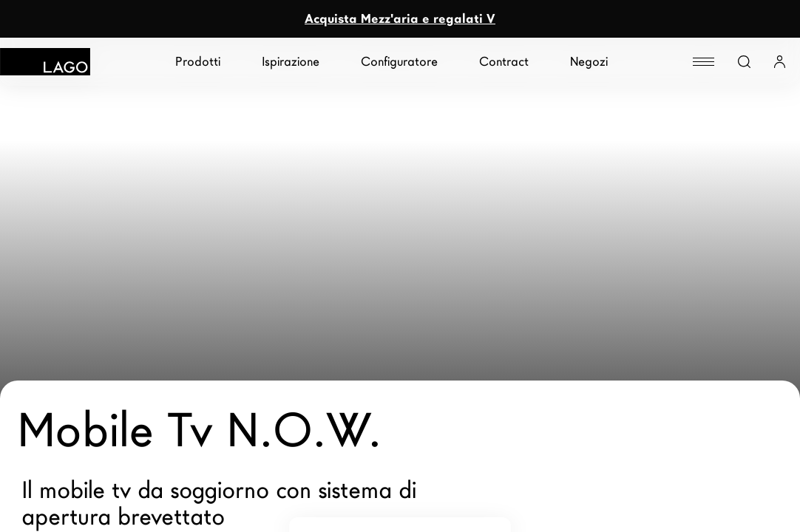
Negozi (589, 62)
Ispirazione (291, 62)
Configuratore (399, 62)
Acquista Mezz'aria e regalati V (400, 19)
